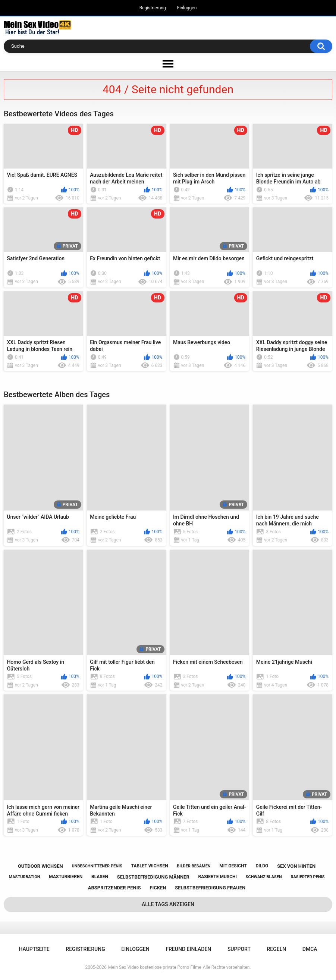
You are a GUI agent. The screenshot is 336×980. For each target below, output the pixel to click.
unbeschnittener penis (97, 866)
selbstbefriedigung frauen (210, 888)
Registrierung (153, 8)
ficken (158, 888)
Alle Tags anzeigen (168, 904)
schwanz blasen (264, 877)
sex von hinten (296, 866)
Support (239, 949)
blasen (100, 877)
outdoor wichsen (40, 866)
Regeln (277, 949)
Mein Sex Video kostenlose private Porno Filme (155, 967)
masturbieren (66, 877)
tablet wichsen (150, 866)
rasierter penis (307, 877)
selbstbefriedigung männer (153, 877)
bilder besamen (194, 866)
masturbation (24, 877)
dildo (262, 866)
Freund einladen (188, 949)
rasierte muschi (217, 877)
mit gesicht (233, 866)
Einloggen (187, 8)
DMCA (310, 949)
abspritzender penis (114, 888)
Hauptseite (34, 949)
